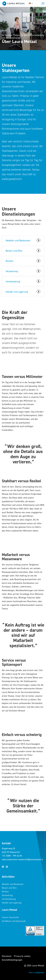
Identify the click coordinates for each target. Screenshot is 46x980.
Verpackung (7, 895)
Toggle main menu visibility (43, 3)
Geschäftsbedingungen (12, 960)
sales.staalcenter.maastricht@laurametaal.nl (22, 859)
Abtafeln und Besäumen (13, 884)
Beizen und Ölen (9, 888)
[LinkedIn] (7, 867)
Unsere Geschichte (10, 917)
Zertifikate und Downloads (14, 921)
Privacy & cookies (22, 956)
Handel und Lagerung (12, 903)
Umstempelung (9, 899)
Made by (36, 973)
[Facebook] (3, 867)
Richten (5, 892)
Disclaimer (7, 956)
